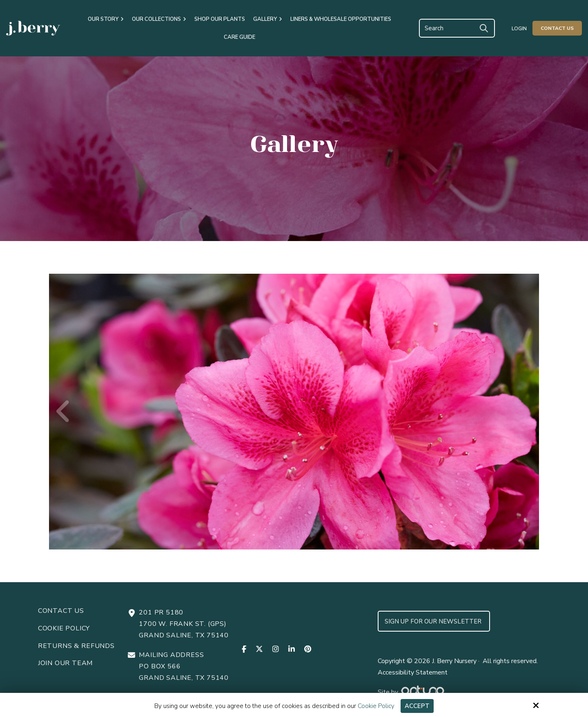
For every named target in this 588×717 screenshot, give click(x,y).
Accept (417, 706)
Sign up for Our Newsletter (434, 621)
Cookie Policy (376, 706)
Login (519, 29)
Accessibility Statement (413, 672)
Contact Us (557, 28)
